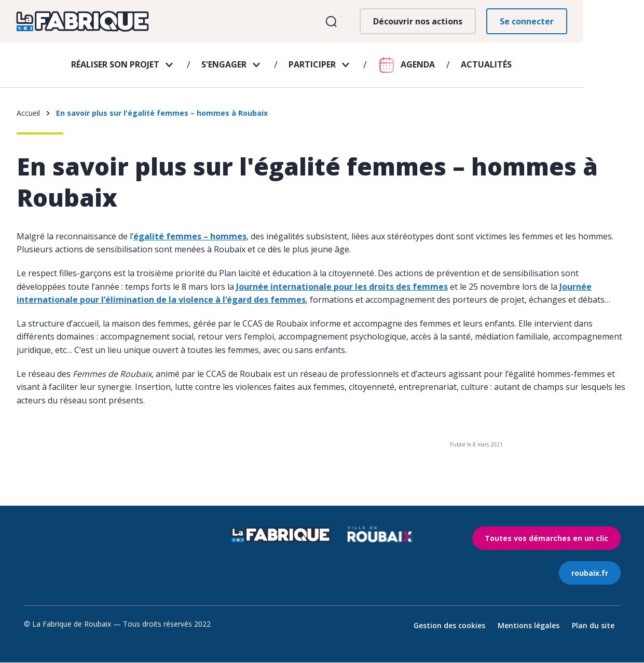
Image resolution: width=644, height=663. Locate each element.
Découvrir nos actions (478, 24)
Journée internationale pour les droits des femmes (342, 287)
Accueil (28, 113)
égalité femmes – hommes (190, 237)
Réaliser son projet (146, 71)
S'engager (255, 71)
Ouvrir (392, 25)
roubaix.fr (590, 573)
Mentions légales (529, 626)
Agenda (448, 71)
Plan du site (593, 626)
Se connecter (587, 24)
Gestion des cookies (449, 626)
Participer (343, 71)
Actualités (517, 71)
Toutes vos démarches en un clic (546, 539)
